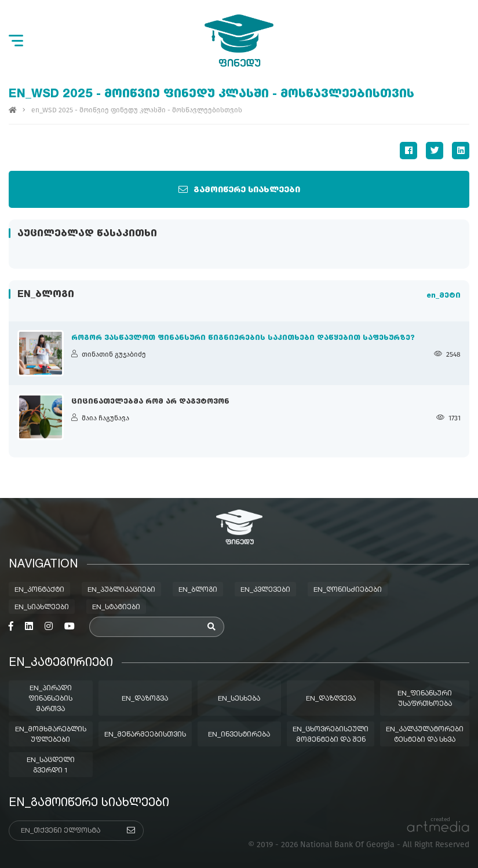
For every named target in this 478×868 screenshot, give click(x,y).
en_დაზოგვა (145, 699)
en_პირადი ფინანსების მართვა (50, 699)
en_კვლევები (265, 590)
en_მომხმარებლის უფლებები (51, 735)
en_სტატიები (116, 607)
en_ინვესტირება (239, 735)
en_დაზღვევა (331, 699)
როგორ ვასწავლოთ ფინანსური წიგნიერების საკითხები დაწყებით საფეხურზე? (243, 338)
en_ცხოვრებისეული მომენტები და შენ (331, 735)
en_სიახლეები (42, 607)
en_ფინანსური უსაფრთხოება (425, 699)
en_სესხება (239, 699)
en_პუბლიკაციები (121, 590)
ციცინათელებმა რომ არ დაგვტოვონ (150, 402)
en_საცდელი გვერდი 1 (51, 766)
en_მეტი (444, 296)
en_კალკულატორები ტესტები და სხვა (425, 735)
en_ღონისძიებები (348, 590)
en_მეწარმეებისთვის (145, 735)
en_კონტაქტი (39, 590)
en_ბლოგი (198, 590)
